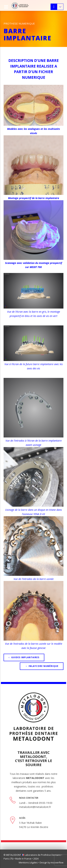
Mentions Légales (28, 863)
